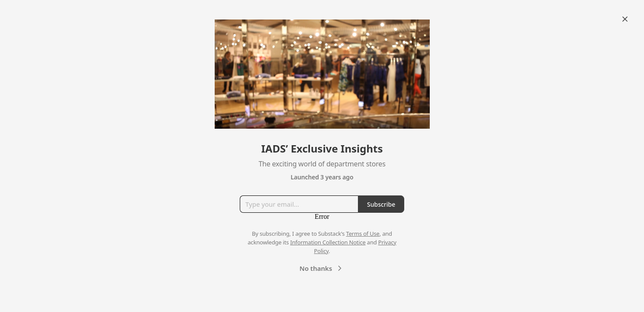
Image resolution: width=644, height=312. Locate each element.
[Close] (625, 19)
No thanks (322, 268)
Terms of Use (363, 234)
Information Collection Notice (328, 242)
